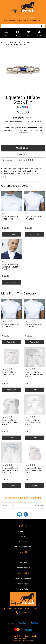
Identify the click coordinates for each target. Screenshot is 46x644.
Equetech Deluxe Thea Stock (10, 218)
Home (4, 42)
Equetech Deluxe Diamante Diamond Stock (34, 422)
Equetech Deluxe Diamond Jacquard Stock (34, 470)
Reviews (25, 160)
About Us (23, 558)
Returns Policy (23, 589)
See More (11, 234)
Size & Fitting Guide (23, 547)
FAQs (23, 536)
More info (23, 118)
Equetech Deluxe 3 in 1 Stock (34, 218)
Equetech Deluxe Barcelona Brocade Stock (34, 374)
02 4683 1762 (23, 613)
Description (8, 160)
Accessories (15, 42)
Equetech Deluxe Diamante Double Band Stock (10, 470)
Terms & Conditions (23, 579)
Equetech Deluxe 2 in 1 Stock (11, 325)
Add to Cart (23, 148)
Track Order (23, 542)
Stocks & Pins (29, 42)
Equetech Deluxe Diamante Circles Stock (10, 422)
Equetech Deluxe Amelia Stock (10, 373)
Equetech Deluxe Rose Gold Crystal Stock (10, 267)
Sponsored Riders (23, 568)
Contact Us (23, 563)
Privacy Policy (23, 584)
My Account (23, 531)
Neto (32, 641)
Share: (23, 107)
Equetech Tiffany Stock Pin (15, 45)
